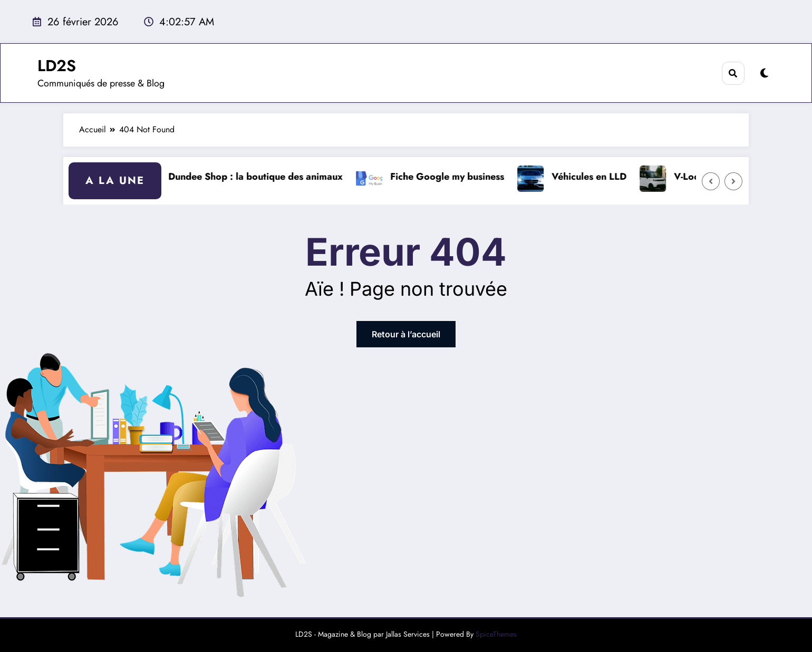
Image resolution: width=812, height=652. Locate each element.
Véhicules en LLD (593, 177)
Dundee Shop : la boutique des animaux (260, 177)
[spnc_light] (764, 74)
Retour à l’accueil (406, 334)
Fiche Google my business (451, 177)
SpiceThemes (496, 634)
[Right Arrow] (733, 181)
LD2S (57, 66)
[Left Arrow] (711, 181)
